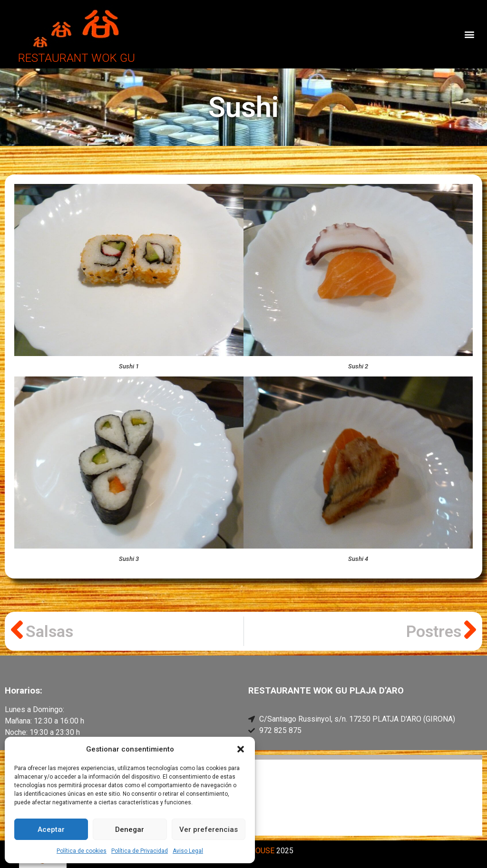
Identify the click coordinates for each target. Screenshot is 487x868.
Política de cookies (82, 851)
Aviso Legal (188, 851)
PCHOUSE (257, 851)
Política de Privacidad (140, 851)
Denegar (130, 829)
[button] (241, 749)
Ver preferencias (209, 829)
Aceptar (51, 829)
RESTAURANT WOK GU (77, 58)
